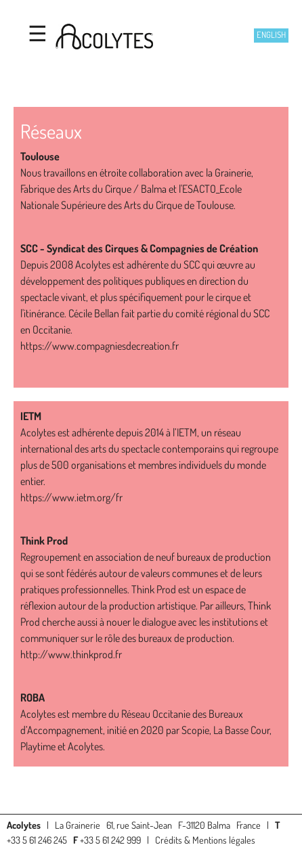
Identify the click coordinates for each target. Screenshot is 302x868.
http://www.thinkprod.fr (71, 654)
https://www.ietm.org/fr (71, 497)
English (271, 35)
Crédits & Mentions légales (205, 840)
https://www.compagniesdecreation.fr (100, 346)
